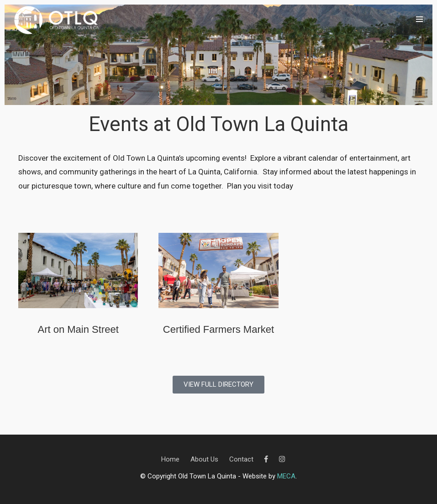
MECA (286, 476)
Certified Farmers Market (218, 329)
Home (170, 459)
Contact (241, 459)
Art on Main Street (78, 329)
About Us (204, 459)
